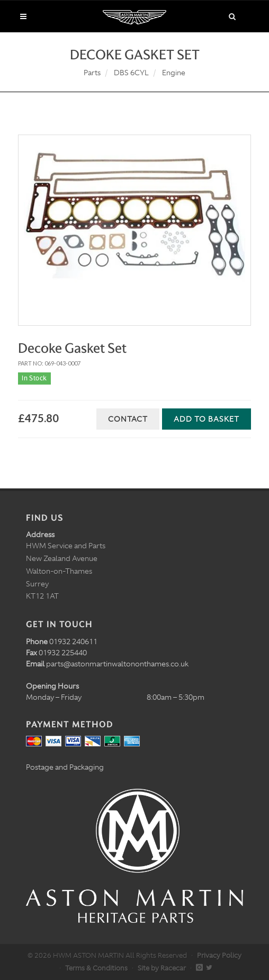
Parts (92, 73)
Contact (128, 419)
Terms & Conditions (96, 968)
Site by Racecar (162, 968)
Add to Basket (207, 419)
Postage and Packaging (65, 767)
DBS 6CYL (131, 73)
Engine (174, 73)
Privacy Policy (219, 955)
